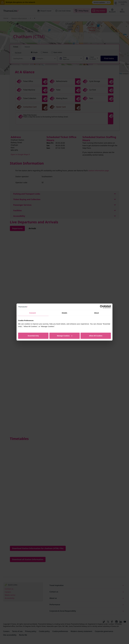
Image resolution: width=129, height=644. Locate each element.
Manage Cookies (65, 336)
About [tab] (96, 313)
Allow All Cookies (96, 336)
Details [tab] (64, 313)
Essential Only (33, 336)
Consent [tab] (33, 313)
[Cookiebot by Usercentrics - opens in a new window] (102, 307)
